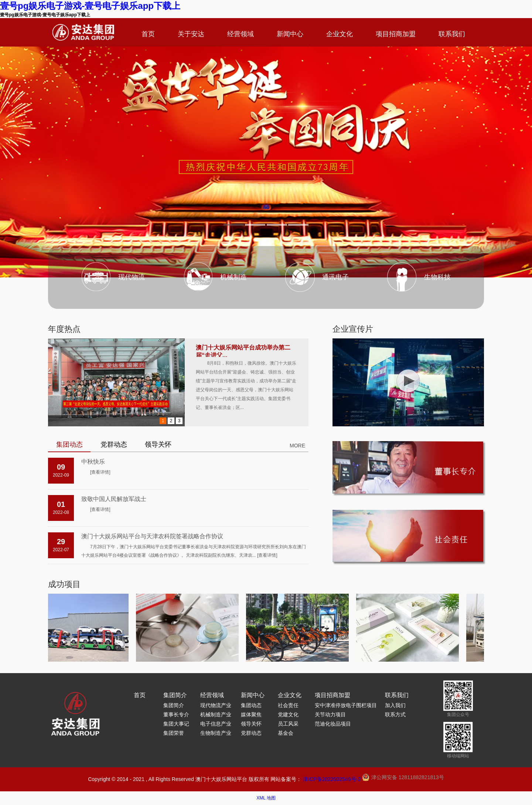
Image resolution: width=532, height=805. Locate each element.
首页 (148, 34)
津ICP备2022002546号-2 (332, 779)
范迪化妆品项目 (333, 724)
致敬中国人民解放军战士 (114, 499)
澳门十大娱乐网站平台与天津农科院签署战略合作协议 (152, 536)
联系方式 (395, 714)
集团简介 (175, 695)
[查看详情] (100, 472)
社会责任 (288, 705)
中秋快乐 (93, 462)
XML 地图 (266, 798)
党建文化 (288, 714)
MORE (297, 446)
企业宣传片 (353, 329)
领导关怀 (251, 724)
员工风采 (288, 724)
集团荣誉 (174, 733)
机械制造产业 (216, 714)
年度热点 (64, 329)
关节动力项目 (330, 714)
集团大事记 (176, 724)
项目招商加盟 (396, 34)
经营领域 (241, 34)
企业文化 (340, 34)
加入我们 (395, 705)
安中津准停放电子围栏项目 (346, 705)
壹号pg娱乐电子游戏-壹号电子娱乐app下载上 (90, 6)
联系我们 (452, 34)
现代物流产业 (216, 705)
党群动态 (251, 733)
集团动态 (251, 705)
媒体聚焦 (251, 714)
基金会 (286, 733)
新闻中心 (290, 34)
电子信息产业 (216, 724)
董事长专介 (176, 714)
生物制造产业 (216, 733)
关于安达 (191, 34)
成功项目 (64, 584)
